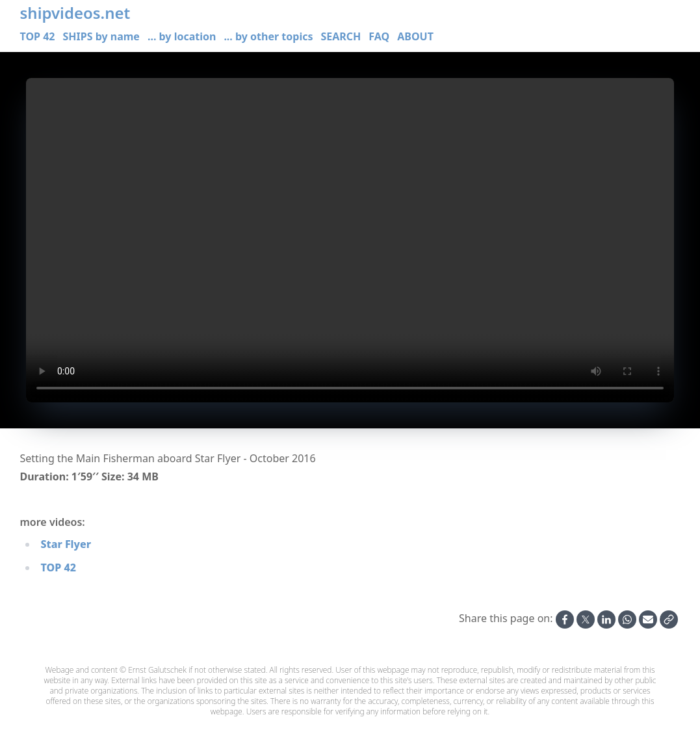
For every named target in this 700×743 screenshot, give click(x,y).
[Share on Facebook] (565, 619)
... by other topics (268, 36)
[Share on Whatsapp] (627, 619)
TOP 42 (38, 36)
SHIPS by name (101, 36)
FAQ (379, 36)
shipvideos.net (75, 13)
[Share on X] (586, 619)
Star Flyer (66, 544)
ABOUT (415, 36)
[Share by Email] (648, 619)
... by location (182, 36)
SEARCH (341, 36)
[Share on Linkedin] (606, 619)
